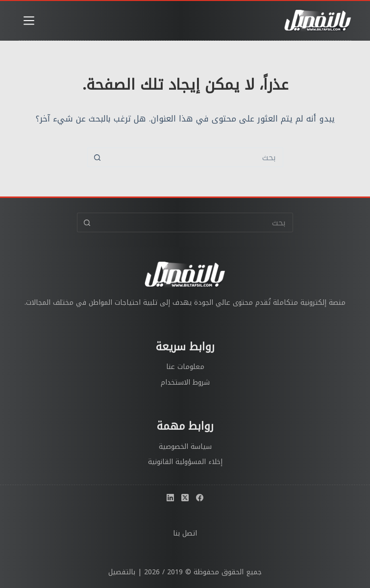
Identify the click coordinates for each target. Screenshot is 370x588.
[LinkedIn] (170, 498)
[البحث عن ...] (195, 157)
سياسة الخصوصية (185, 447)
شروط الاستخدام (185, 382)
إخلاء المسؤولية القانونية (185, 462)
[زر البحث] (97, 157)
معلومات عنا (185, 367)
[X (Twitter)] (185, 498)
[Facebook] (200, 498)
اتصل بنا (185, 533)
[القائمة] (29, 21)
